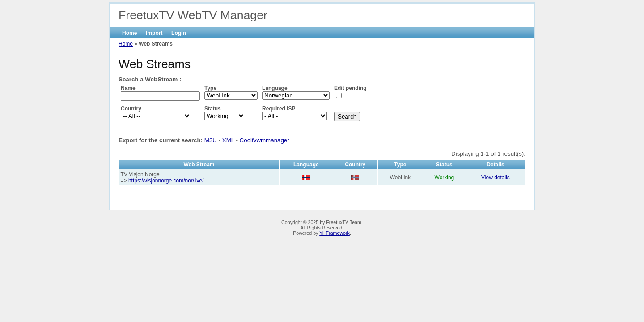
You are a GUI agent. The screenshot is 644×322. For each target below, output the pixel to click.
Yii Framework (335, 233)
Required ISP (279, 109)
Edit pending (350, 88)
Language (275, 88)
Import (154, 33)
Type (210, 88)
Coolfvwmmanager (265, 140)
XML (228, 140)
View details (496, 178)
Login (179, 33)
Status (213, 109)
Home (129, 33)
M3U (211, 140)
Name (128, 88)
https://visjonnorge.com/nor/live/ (166, 181)
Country (131, 109)
